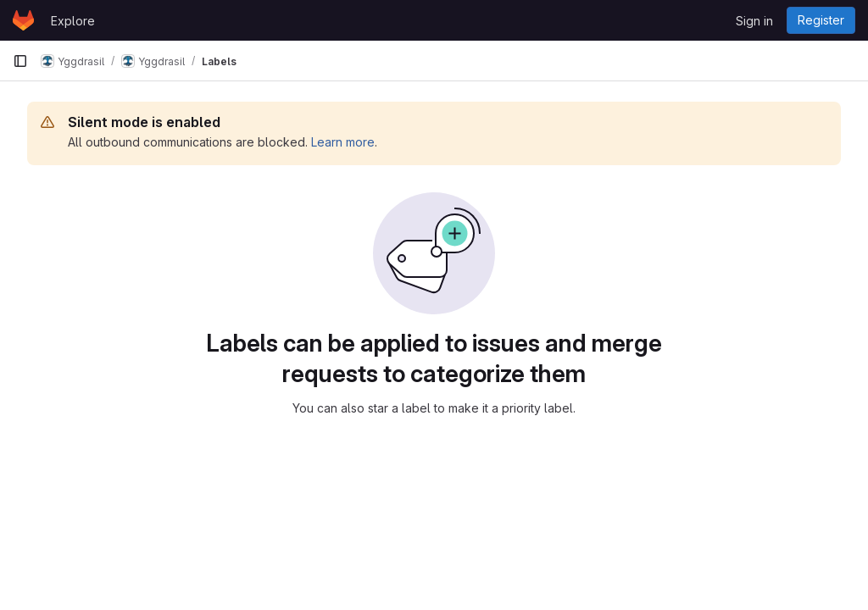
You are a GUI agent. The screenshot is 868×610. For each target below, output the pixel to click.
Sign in (754, 21)
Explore (73, 21)
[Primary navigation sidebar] (20, 61)
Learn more (343, 142)
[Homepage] (23, 20)
